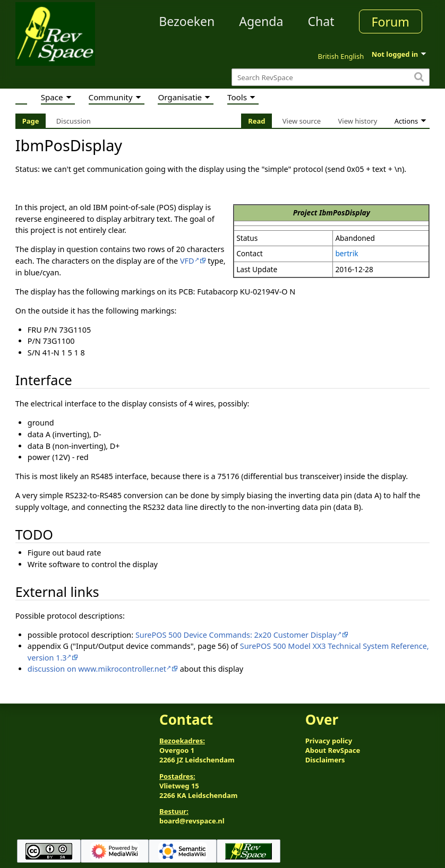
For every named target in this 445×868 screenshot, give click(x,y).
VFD (187, 261)
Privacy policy (329, 741)
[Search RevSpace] (331, 77)
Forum (391, 22)
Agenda (261, 21)
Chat (321, 21)
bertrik (346, 253)
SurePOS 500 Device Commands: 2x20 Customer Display (236, 635)
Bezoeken (187, 21)
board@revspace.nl (192, 821)
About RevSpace (333, 750)
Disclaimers (325, 760)
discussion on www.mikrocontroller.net (97, 669)
